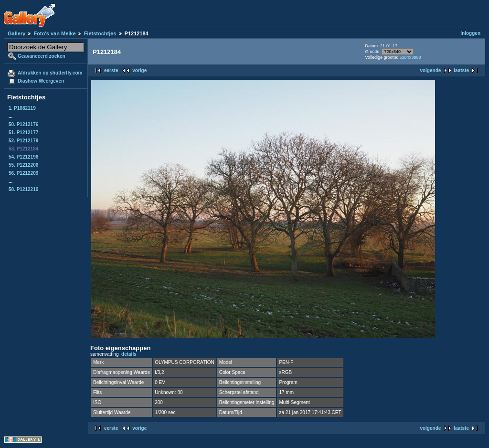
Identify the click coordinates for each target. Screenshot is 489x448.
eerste (111, 70)
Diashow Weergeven (41, 81)
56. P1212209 (23, 173)
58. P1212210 (23, 189)
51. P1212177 (23, 133)
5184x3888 (410, 57)
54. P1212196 (23, 157)
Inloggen (470, 33)
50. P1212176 (23, 124)
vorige (139, 70)
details (129, 354)
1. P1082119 (22, 108)
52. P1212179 (23, 141)
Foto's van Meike (54, 33)
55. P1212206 (23, 165)
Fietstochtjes (100, 33)
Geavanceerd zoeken (42, 56)
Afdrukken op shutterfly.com (50, 73)
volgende (430, 70)
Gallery (16, 33)
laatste (461, 70)
